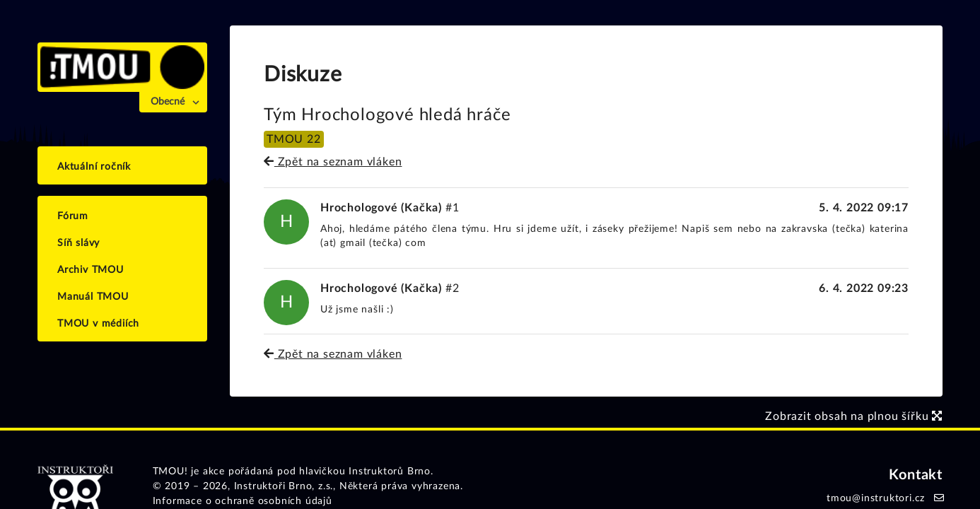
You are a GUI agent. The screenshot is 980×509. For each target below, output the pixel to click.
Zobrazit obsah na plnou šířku (854, 416)
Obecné (168, 102)
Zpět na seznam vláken (333, 162)
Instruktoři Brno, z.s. (284, 486)
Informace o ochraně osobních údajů (243, 501)
